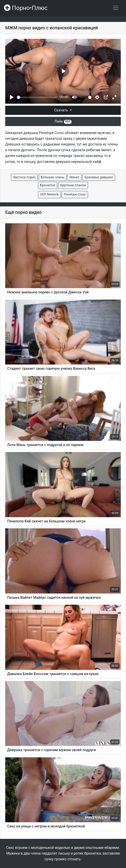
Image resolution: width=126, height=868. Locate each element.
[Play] (12, 97)
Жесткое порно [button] (24, 177)
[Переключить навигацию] (116, 8)
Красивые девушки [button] (99, 177)
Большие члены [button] (53, 177)
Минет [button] (74, 177)
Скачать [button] (62, 110)
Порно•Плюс (26, 8)
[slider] (37, 97)
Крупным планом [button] (73, 185)
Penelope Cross (51, 133)
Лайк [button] (63, 121)
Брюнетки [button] (48, 185)
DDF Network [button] (49, 194)
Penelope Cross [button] (75, 194)
